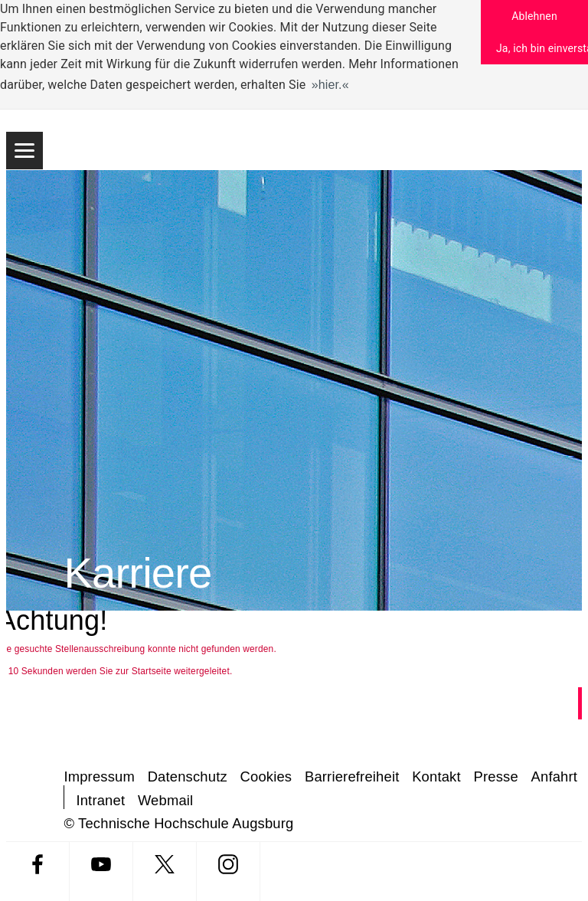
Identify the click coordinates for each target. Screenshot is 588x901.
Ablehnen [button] (534, 16)
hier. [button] (330, 85)
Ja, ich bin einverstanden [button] (542, 48)
